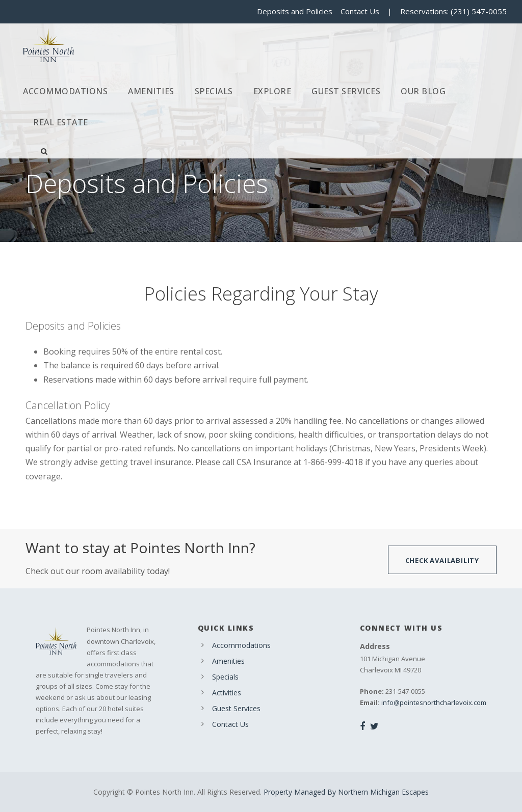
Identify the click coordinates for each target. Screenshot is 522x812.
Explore (272, 91)
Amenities (151, 91)
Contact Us (360, 11)
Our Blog (423, 91)
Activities (227, 693)
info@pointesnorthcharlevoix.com (434, 702)
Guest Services (346, 91)
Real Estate (61, 122)
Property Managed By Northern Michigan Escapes (346, 792)
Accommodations (65, 91)
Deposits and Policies (295, 11)
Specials (214, 91)
